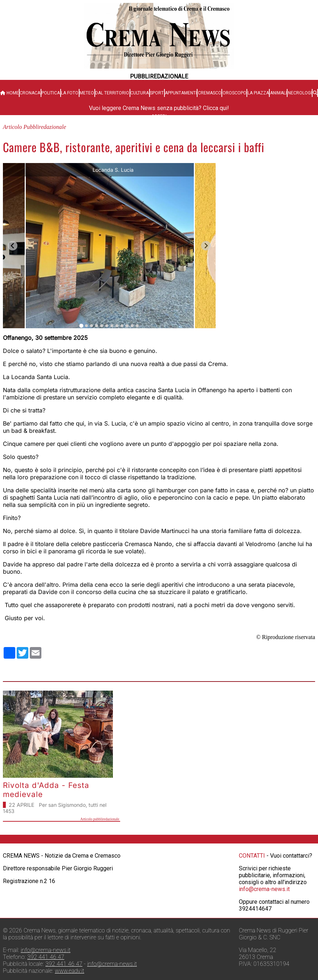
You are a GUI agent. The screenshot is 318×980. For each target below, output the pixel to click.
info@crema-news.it (264, 889)
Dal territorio (112, 93)
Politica (51, 93)
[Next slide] (206, 246)
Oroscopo (235, 93)
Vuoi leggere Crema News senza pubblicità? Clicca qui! (159, 108)
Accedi (159, 116)
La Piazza (258, 93)
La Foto (70, 93)
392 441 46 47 (46, 957)
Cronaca (30, 93)
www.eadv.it (70, 971)
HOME (10, 93)
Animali (278, 93)
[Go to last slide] (13, 246)
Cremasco (210, 93)
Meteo (87, 93)
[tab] (81, 326)
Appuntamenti (181, 93)
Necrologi (300, 93)
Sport (157, 93)
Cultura (140, 93)
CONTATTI (252, 856)
